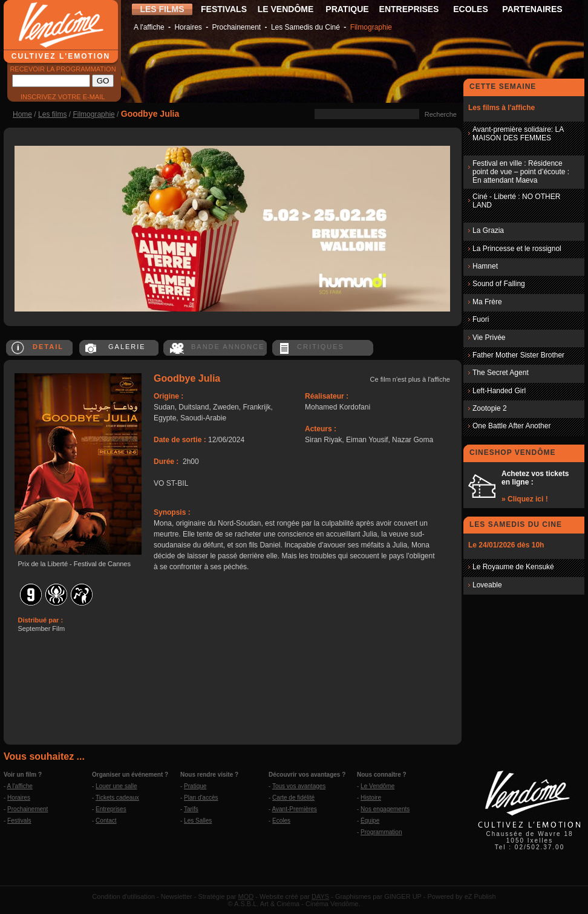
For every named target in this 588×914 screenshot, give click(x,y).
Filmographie (371, 27)
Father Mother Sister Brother (518, 355)
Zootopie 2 (490, 408)
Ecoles (281, 821)
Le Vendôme (377, 786)
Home (22, 114)
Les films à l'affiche (501, 108)
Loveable (487, 585)
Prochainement (236, 27)
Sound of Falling (499, 284)
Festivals (19, 821)
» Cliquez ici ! (525, 499)
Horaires (188, 27)
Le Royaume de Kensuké (513, 567)
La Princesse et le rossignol (517, 249)
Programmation (381, 832)
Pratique (195, 786)
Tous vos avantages (299, 786)
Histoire (371, 798)
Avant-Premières (295, 809)
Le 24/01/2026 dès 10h (506, 545)
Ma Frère (487, 302)
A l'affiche (149, 27)
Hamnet (485, 266)
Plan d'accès (201, 798)
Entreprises (111, 809)
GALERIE (127, 347)
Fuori (481, 319)
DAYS (320, 896)
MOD (246, 896)
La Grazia (488, 230)
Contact (106, 821)
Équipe (370, 821)
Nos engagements (385, 809)
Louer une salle (116, 786)
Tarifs (191, 809)
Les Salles (198, 821)
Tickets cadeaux (117, 798)
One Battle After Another (511, 426)
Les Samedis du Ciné (305, 27)
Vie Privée (489, 338)
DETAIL (48, 347)
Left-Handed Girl (499, 391)
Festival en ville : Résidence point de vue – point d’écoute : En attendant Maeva (521, 172)
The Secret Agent (501, 373)
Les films (52, 114)
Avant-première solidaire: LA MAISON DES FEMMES (518, 134)
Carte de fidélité (293, 798)
